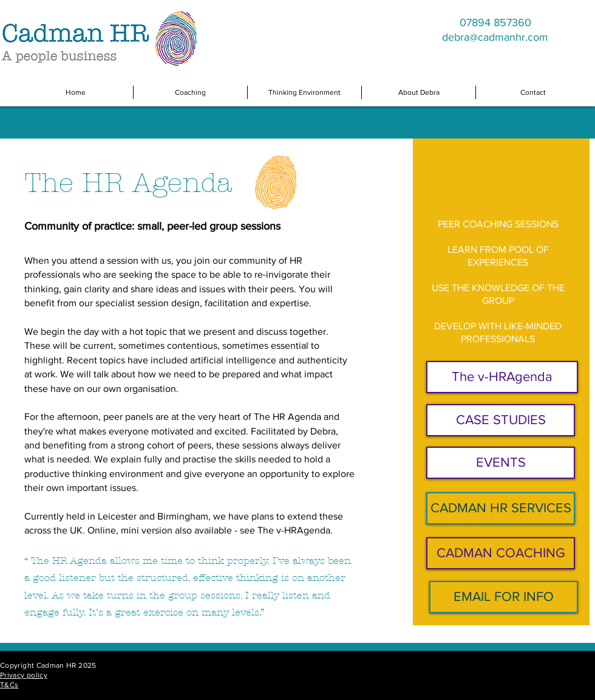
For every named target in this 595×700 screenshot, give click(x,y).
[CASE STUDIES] (501, 420)
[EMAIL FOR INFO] (504, 597)
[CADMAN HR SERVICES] (501, 508)
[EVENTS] (501, 463)
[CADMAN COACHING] (501, 553)
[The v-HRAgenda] (502, 377)
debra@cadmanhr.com (495, 37)
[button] (190, 92)
